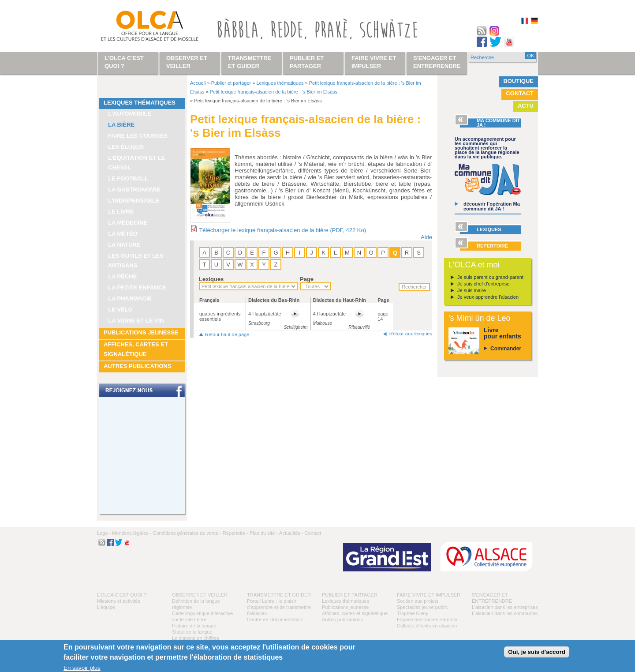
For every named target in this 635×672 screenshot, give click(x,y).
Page (307, 279)
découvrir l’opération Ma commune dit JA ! (492, 206)
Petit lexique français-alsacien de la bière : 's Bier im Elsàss (274, 92)
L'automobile (130, 114)
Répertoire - (235, 533)
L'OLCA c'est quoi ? (122, 595)
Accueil (198, 83)
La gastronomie (134, 190)
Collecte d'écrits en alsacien (427, 626)
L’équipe (106, 607)
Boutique (518, 81)
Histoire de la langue (194, 626)
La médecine (128, 223)
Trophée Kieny (413, 613)
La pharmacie (130, 298)
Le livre (121, 212)
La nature (124, 245)
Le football (128, 178)
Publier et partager (231, 83)
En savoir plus (82, 668)
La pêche (122, 276)
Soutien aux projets (418, 601)
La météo (123, 234)
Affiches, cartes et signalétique (136, 349)
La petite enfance (137, 287)
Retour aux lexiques (411, 334)
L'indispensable (134, 201)
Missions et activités (119, 601)
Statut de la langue (192, 632)
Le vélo (120, 310)
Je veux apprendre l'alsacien (488, 297)
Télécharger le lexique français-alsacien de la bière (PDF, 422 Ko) (282, 230)
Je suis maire (472, 290)
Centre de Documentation (275, 619)
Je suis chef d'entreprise (483, 284)
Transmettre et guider (279, 595)
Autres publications (138, 366)
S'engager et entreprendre (437, 62)
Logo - (104, 533)
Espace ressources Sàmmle (427, 619)
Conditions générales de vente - (187, 533)
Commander (506, 349)
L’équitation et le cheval (137, 163)
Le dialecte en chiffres (196, 638)
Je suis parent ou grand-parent (490, 277)
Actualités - (291, 533)
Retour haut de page (227, 334)
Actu (526, 106)
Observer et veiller (200, 595)
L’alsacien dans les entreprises (505, 607)
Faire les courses (138, 136)
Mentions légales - (132, 533)
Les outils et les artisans (136, 261)
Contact (520, 93)
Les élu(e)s (126, 147)
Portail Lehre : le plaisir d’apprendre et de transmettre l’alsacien (279, 607)
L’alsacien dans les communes (505, 613)
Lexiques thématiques (140, 103)
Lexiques (211, 279)
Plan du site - (264, 533)
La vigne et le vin (136, 321)
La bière (121, 125)
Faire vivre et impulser (429, 595)
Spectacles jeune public (422, 607)
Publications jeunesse (141, 332)
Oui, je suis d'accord (537, 652)
